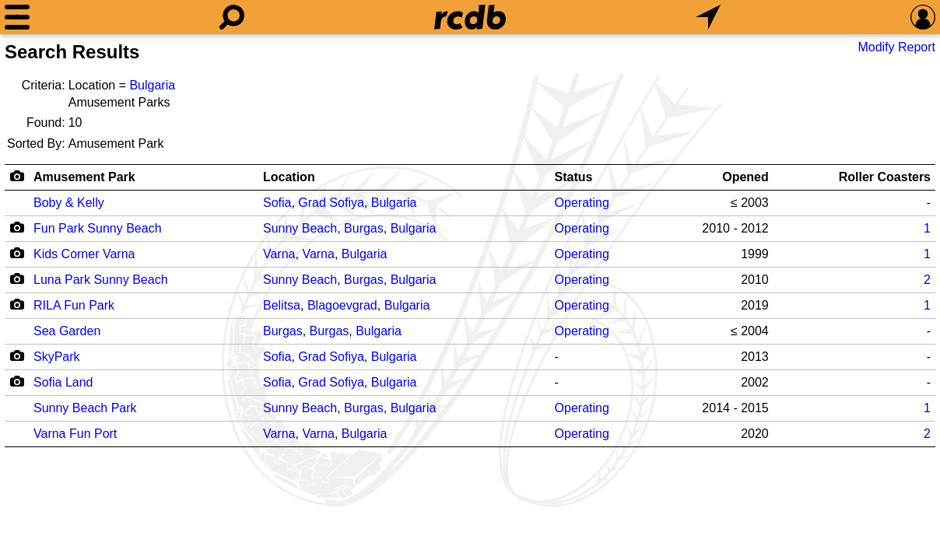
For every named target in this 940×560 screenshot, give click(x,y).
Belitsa (282, 305)
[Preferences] (923, 17)
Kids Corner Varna (84, 254)
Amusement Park (84, 177)
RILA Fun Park (74, 305)
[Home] (470, 17)
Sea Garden (67, 331)
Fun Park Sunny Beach (98, 228)
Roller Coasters (885, 177)
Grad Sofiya (331, 203)
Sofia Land (63, 382)
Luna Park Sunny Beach (101, 280)
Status (574, 177)
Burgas (364, 228)
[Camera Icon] (17, 227)
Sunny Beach (300, 228)
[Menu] (17, 17)
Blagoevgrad (342, 305)
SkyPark (57, 357)
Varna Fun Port (75, 434)
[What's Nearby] (708, 17)
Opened (745, 177)
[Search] (232, 17)
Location (289, 177)
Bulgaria (152, 85)
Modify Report (896, 47)
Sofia (277, 203)
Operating (582, 203)
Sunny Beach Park (85, 408)
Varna (279, 254)
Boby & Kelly (69, 203)
